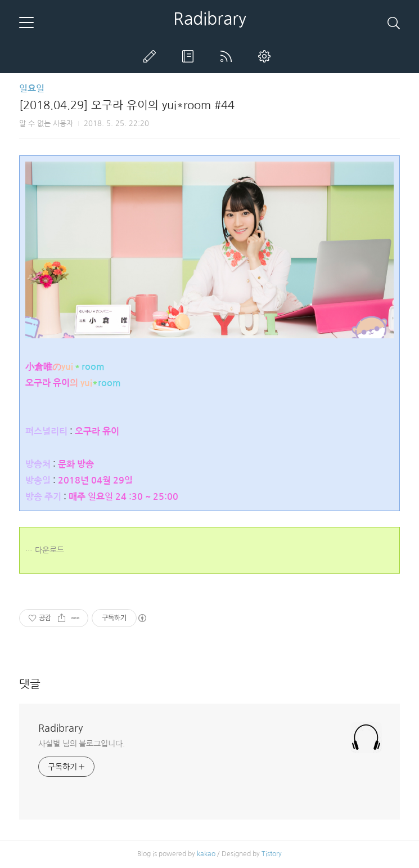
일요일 (32, 89)
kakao (206, 854)
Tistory (272, 854)
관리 (267, 56)
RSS (228, 56)
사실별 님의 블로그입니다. (82, 744)
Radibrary (210, 19)
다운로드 (49, 550)
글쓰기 (152, 56)
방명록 (190, 56)
